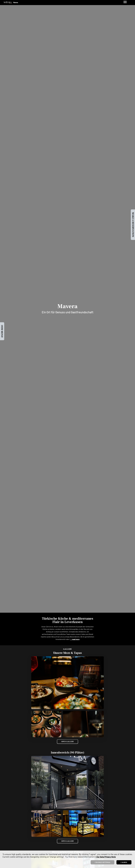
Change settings (102, 862)
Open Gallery (68, 742)
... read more (75, 639)
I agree (124, 862)
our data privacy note (106, 857)
